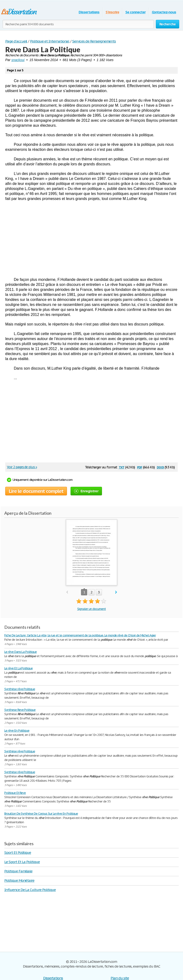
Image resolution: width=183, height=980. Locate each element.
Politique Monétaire (19, 880)
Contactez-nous (164, 12)
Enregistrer (86, 491)
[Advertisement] (91, 239)
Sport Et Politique (18, 852)
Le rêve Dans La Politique (20, 652)
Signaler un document (91, 609)
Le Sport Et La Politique (22, 862)
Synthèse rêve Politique (20, 751)
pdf (140, 467)
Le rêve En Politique (17, 731)
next (116, 592)
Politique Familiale (18, 871)
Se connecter (135, 12)
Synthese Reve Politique (20, 710)
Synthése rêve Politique (20, 689)
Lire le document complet (36, 491)
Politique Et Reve (15, 793)
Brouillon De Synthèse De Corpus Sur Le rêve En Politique (41, 814)
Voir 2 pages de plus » (22, 467)
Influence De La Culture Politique (30, 890)
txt (122, 467)
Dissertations (89, 12)
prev (67, 592)
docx (160, 467)
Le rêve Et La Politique (18, 668)
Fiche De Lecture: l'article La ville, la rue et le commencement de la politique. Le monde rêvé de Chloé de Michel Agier (80, 635)
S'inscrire (112, 12)
